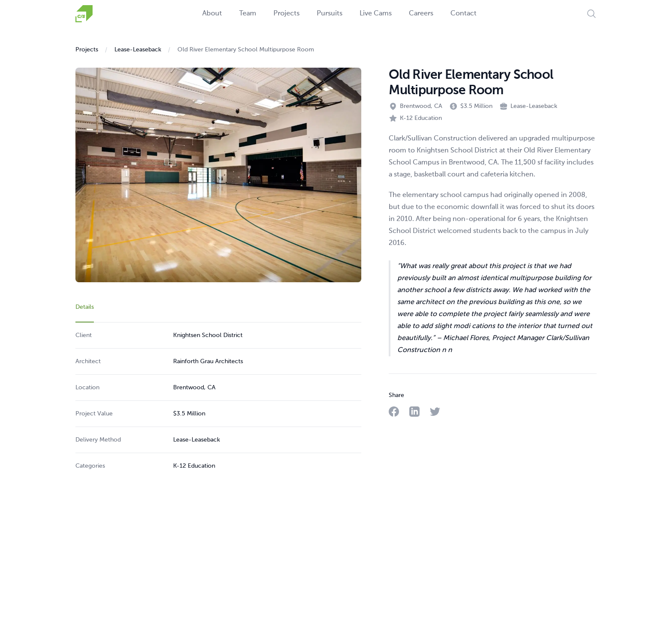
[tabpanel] (218, 401)
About (212, 14)
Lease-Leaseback (138, 50)
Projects (286, 14)
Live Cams (376, 14)
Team (248, 14)
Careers (421, 14)
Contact (463, 14)
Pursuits (330, 14)
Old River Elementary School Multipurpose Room (246, 50)
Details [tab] (85, 307)
